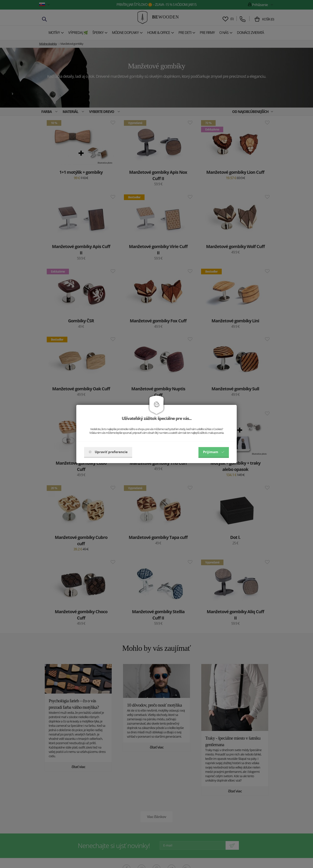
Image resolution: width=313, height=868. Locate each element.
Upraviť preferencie (108, 452)
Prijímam (214, 452)
